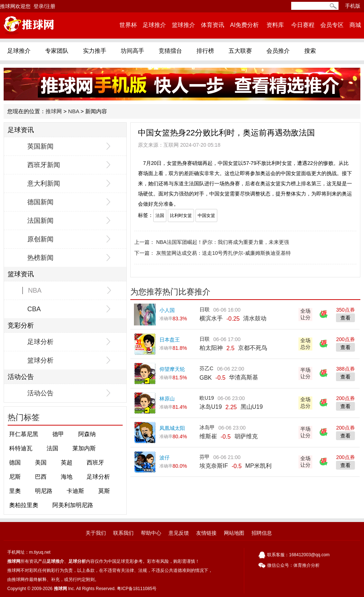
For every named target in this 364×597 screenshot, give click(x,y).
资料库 (275, 25)
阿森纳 (87, 434)
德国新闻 (40, 202)
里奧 (15, 491)
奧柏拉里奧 (24, 505)
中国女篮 (206, 216)
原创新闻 (40, 239)
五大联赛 (240, 51)
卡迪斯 (75, 491)
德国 (15, 462)
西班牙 (95, 462)
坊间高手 (132, 51)
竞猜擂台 (170, 51)
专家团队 (57, 51)
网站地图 (234, 533)
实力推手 (95, 51)
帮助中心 (151, 533)
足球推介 (154, 25)
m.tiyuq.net (40, 552)
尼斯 (15, 477)
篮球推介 (183, 25)
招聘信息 (262, 533)
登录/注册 (44, 6)
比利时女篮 (181, 216)
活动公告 (40, 393)
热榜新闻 (40, 258)
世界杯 (128, 25)
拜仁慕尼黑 (24, 434)
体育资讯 (213, 25)
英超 (67, 462)
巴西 (41, 477)
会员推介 (278, 51)
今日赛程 (303, 25)
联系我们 (123, 533)
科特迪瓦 (21, 448)
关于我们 (96, 533)
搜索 (310, 51)
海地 (67, 477)
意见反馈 (179, 533)
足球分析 (40, 342)
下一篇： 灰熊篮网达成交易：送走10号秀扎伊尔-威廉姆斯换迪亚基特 (213, 253)
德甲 (58, 434)
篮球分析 (40, 360)
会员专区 (332, 25)
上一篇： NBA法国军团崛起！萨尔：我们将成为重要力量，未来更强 (212, 242)
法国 (52, 448)
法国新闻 (40, 221)
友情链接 (206, 533)
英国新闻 (40, 146)
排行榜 (205, 51)
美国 (41, 462)
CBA (34, 309)
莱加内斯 (84, 448)
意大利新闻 (44, 183)
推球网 (54, 111)
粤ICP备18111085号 (137, 589)
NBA (74, 111)
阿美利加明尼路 (73, 505)
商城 (355, 25)
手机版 (353, 6)
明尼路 (44, 491)
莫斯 (104, 491)
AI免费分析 (244, 25)
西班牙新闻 (44, 165)
